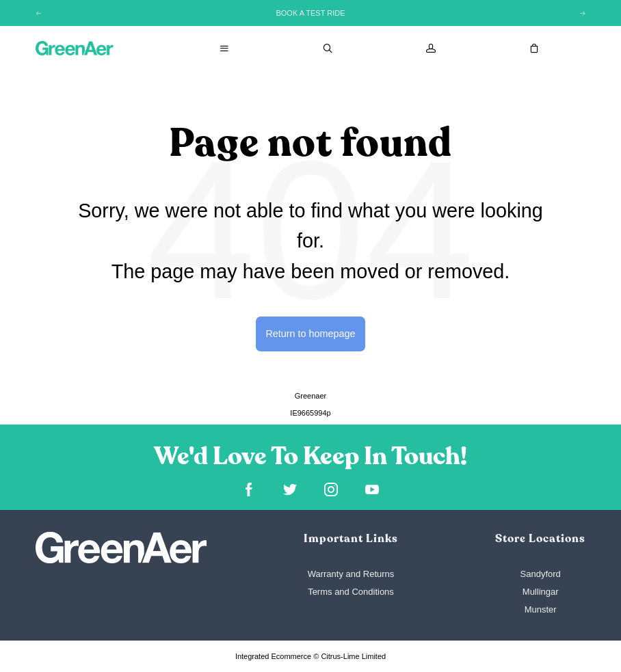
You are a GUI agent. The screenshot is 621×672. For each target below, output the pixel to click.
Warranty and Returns (351, 574)
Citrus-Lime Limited (353, 656)
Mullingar (541, 592)
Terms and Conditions (351, 592)
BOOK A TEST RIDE (310, 13)
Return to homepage (310, 334)
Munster (541, 609)
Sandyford (541, 574)
